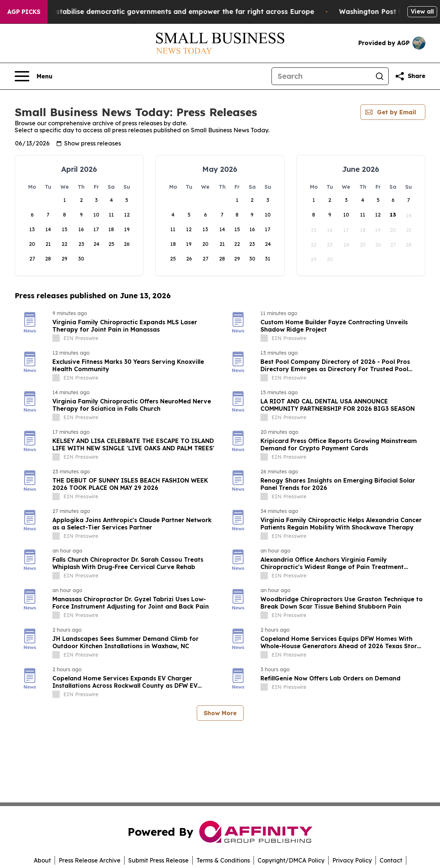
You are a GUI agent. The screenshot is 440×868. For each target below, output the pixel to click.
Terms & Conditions (223, 860)
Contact (391, 860)
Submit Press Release (158, 860)
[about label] (56, 338)
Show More (220, 713)
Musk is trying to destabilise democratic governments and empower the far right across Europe (172, 12)
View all (422, 11)
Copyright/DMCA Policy (291, 860)
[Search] (321, 76)
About (42, 860)
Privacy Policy (352, 860)
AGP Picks (24, 12)
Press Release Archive (90, 860)
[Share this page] (410, 76)
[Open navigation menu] (34, 76)
